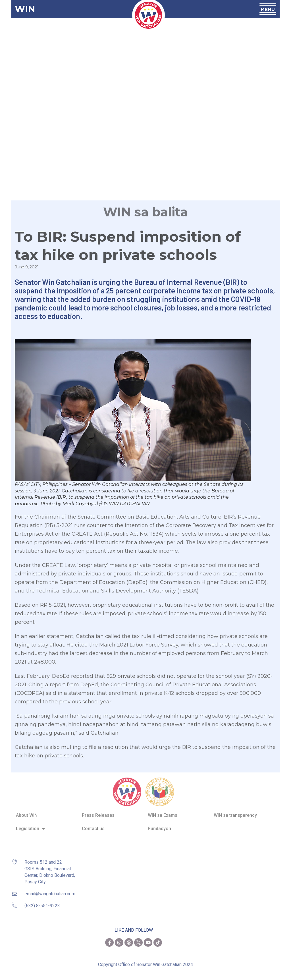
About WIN (27, 811)
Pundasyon (159, 824)
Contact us (93, 824)
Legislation (30, 824)
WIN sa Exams (163, 811)
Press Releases (98, 811)
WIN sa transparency (235, 811)
